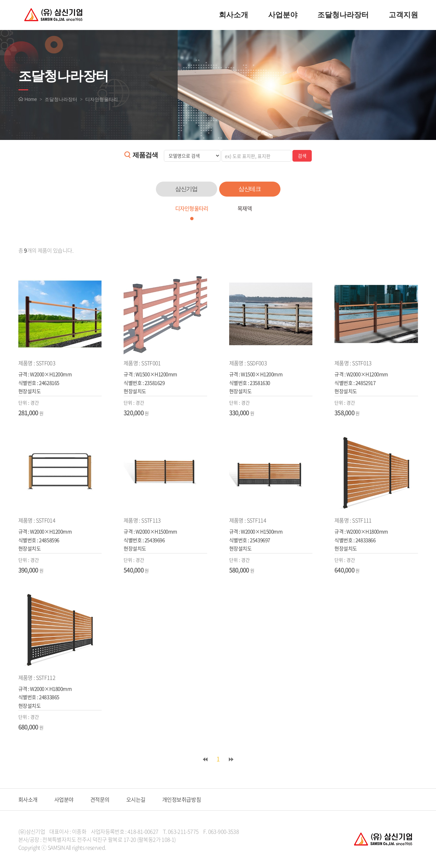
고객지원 (403, 15)
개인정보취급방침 (182, 799)
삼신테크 (250, 189)
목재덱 (244, 208)
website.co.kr (150, 847)
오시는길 (136, 799)
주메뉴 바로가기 (0, 0)
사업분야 (283, 15)
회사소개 (233, 15)
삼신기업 (187, 189)
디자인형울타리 (192, 208)
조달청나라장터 (343, 15)
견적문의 (100, 799)
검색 (302, 156)
